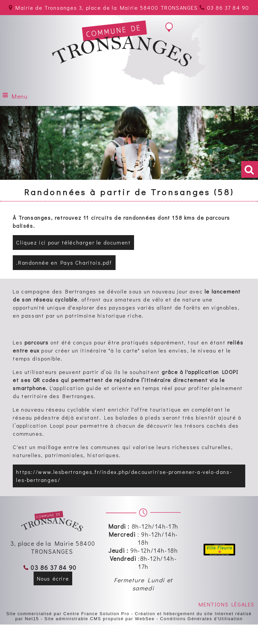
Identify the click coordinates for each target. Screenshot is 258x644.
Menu (19, 96)
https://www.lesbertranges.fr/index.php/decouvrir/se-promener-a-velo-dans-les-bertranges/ (124, 476)
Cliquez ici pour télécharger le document (73, 242)
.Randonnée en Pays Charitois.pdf (64, 262)
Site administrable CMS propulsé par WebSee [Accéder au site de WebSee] (99, 619)
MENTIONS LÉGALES (227, 604)
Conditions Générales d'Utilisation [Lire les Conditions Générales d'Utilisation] (201, 619)
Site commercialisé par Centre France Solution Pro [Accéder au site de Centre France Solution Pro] (68, 614)
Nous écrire (53, 578)
